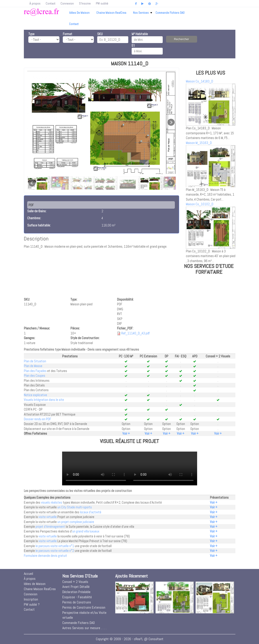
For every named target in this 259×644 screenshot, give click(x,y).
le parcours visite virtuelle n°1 (55, 546)
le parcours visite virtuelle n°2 (55, 551)
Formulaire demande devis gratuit (45, 556)
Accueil (28, 574)
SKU (100, 34)
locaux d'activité (91, 512)
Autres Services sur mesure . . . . (84, 628)
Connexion (67, 3)
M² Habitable (140, 34)
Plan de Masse (33, 366)
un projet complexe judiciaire (76, 522)
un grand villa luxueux (86, 531)
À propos (35, 3)
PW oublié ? (32, 604)
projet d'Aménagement (50, 526)
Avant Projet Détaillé (76, 587)
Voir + (126, 433)
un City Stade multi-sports (75, 507)
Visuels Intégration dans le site (44, 400)
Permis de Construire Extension (84, 607)
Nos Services (143, 13)
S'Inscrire (85, 3)
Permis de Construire (77, 602)
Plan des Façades (35, 371)
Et (133, 45)
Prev (32, 183)
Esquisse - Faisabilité (77, 597)
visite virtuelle (48, 517)
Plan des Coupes (35, 376)
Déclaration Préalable (76, 592)
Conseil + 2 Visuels (75, 582)
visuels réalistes (52, 502)
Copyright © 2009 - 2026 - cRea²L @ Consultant (130, 639)
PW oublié (102, 3)
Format (68, 34)
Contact (51, 3)
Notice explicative (35, 395)
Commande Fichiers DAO (170, 13)
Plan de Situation (35, 361)
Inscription (31, 599)
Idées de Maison (79, 13)
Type (31, 34)
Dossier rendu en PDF (37, 419)
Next (171, 122)
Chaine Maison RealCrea (111, 13)
